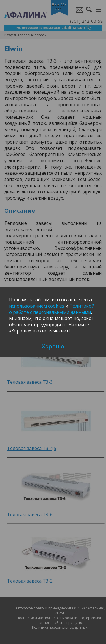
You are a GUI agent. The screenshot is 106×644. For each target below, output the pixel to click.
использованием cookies (37, 306)
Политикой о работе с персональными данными (52, 309)
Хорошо (53, 346)
